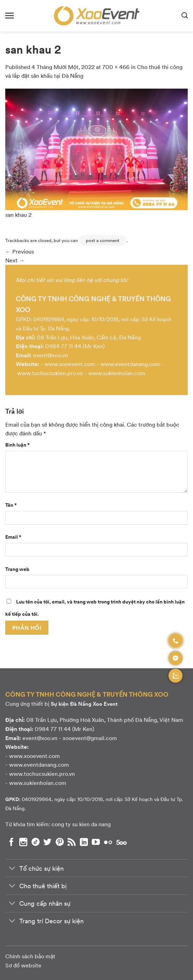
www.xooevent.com (70, 364)
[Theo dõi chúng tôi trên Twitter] (47, 842)
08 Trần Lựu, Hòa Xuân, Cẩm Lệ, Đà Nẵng (89, 337)
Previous (20, 251)
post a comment (103, 240)
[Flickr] (108, 842)
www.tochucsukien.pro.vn (50, 373)
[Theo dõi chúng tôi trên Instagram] (23, 842)
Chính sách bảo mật (30, 956)
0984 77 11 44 (63, 346)
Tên (11, 505)
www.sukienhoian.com (117, 373)
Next (15, 260)
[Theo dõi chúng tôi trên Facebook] (11, 842)
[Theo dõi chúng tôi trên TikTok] (36, 842)
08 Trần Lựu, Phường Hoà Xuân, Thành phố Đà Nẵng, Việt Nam (105, 720)
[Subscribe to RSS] (72, 842)
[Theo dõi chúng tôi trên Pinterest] (60, 842)
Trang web (17, 569)
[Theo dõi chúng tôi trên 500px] (122, 842)
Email (13, 537)
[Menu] (9, 16)
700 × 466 (116, 67)
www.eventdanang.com (130, 364)
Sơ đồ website (23, 965)
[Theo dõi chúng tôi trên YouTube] (96, 842)
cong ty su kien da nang (81, 824)
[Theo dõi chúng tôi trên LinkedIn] (84, 842)
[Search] (185, 16)
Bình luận (18, 444)
